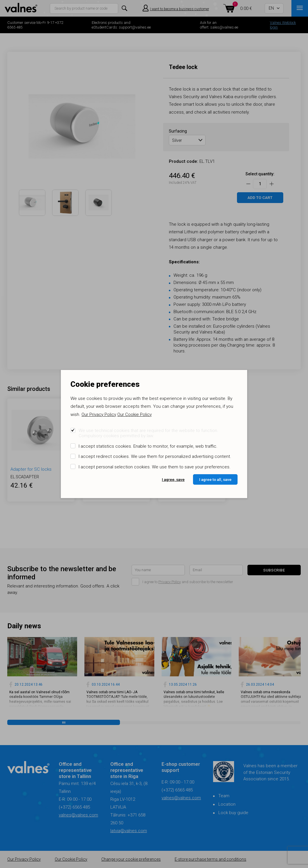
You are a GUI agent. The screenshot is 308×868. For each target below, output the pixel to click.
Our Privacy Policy (99, 414)
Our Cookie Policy (134, 414)
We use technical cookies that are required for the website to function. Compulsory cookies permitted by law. (148, 433)
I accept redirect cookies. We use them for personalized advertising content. (155, 456)
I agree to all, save (215, 479)
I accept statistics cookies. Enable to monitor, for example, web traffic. (148, 446)
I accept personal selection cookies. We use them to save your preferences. (155, 467)
